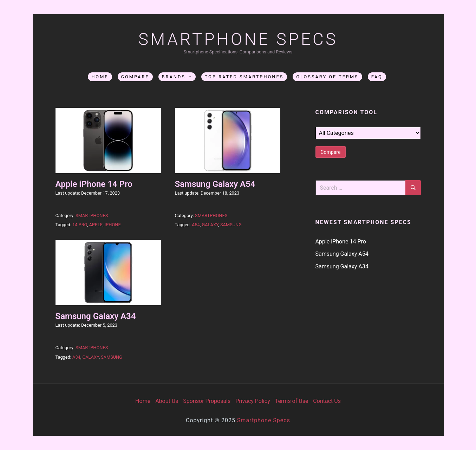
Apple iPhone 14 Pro (94, 184)
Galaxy (210, 225)
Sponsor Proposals (207, 401)
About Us (167, 401)
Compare (135, 77)
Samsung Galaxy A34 (96, 316)
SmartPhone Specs (238, 39)
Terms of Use (292, 401)
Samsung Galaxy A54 (215, 184)
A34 (76, 357)
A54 (196, 225)
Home (100, 77)
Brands (174, 77)
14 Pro (80, 225)
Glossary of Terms (327, 77)
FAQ (377, 77)
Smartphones (92, 216)
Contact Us (327, 401)
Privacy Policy (253, 401)
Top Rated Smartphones (244, 77)
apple (96, 225)
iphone (113, 225)
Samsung (231, 225)
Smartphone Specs (264, 420)
